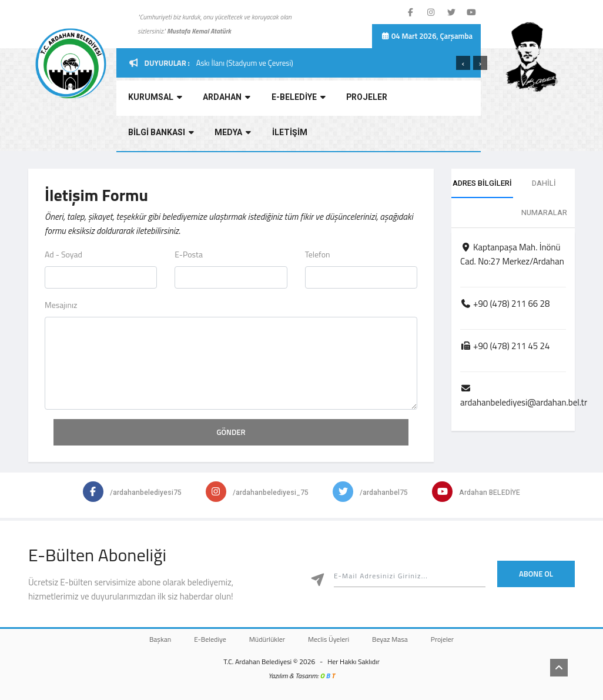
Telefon (318, 254)
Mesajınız (61, 305)
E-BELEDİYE (292, 100)
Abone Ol (536, 574)
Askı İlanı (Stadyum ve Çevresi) (245, 63)
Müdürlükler (265, 639)
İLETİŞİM (199, 135)
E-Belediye (203, 639)
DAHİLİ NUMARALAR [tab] (544, 198)
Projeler (454, 639)
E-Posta (189, 254)
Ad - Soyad (63, 254)
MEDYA (144, 135)
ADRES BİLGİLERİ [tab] (482, 183)
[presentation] (463, 63)
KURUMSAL (153, 100)
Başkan (148, 639)
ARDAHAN (222, 100)
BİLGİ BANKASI (431, 100)
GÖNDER (231, 432)
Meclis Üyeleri (331, 639)
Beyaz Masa (397, 639)
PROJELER (359, 100)
